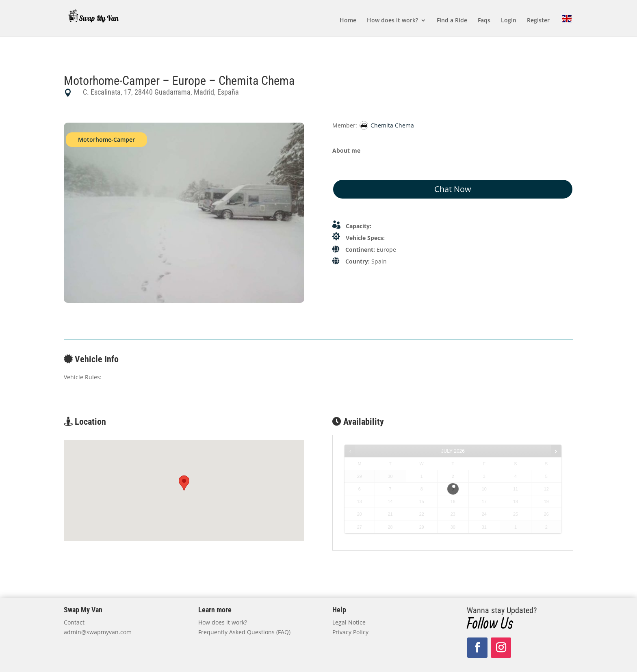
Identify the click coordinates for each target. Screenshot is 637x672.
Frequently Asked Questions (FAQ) (244, 632)
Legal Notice (349, 622)
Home (348, 21)
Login (509, 21)
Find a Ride (452, 21)
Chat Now (453, 189)
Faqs (484, 21)
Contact (74, 622)
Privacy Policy (350, 632)
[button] (184, 483)
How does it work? (392, 21)
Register (538, 21)
